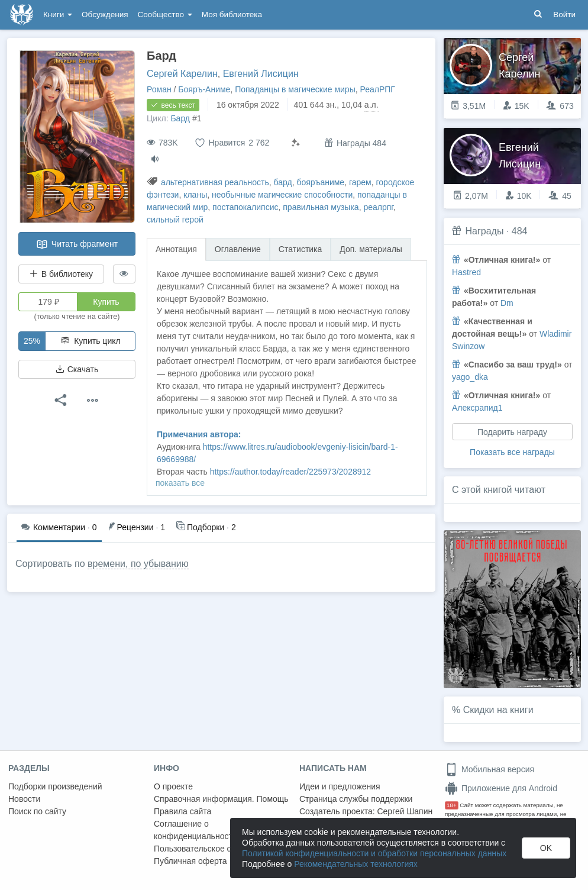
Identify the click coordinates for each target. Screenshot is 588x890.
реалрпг (378, 207)
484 (520, 231)
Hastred (466, 272)
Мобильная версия (490, 769)
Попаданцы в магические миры (295, 89)
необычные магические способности (282, 195)
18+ (452, 805)
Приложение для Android (501, 788)
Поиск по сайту (37, 811)
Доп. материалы (371, 249)
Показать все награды (512, 452)
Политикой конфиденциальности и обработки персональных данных (374, 853)
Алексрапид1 (477, 408)
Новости (24, 799)
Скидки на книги (498, 710)
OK (546, 848)
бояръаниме (320, 182)
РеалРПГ (378, 89)
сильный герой (175, 220)
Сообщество (165, 14)
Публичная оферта (190, 861)
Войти (564, 14)
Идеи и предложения (340, 786)
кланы (195, 195)
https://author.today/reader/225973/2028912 (290, 472)
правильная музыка (321, 207)
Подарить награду (512, 432)
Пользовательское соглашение (214, 849)
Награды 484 (355, 143)
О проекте (173, 786)
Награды (484, 231)
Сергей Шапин (405, 811)
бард (283, 182)
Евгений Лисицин (261, 74)
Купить (106, 302)
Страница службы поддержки (356, 799)
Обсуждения (105, 14)
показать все (180, 483)
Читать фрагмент (77, 244)
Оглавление (238, 249)
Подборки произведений (55, 786)
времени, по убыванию (138, 564)
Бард (180, 118)
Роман (159, 89)
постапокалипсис (245, 207)
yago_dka (470, 377)
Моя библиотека (232, 14)
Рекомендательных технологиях (356, 864)
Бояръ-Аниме (204, 89)
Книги (58, 14)
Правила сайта (182, 811)
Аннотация (176, 249)
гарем (360, 182)
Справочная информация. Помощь (221, 799)
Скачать (77, 369)
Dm (507, 303)
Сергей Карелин (182, 74)
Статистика (301, 249)
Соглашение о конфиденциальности (196, 830)
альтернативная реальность (215, 182)
